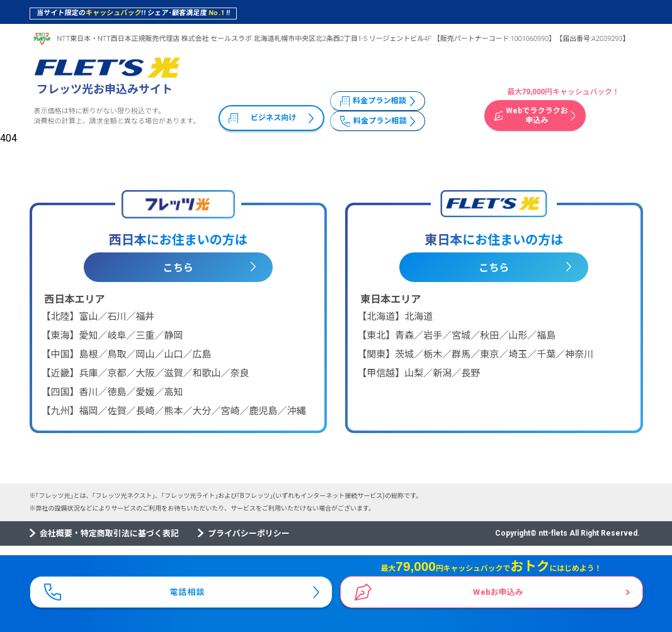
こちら (178, 268)
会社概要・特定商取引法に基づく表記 (109, 533)
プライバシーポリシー (249, 533)
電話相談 (188, 589)
